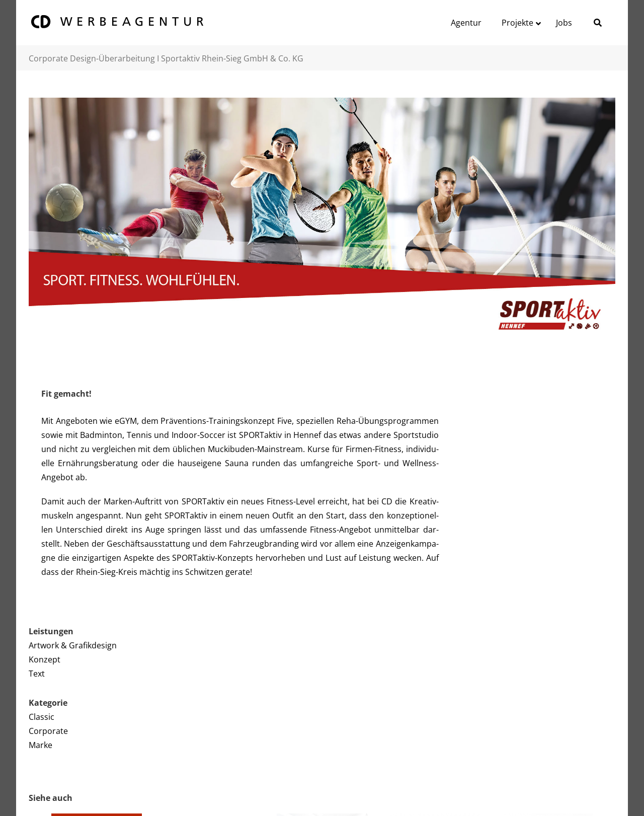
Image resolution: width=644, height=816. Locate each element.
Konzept (45, 659)
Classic (42, 717)
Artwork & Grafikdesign (73, 645)
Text (37, 674)
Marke (41, 745)
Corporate (48, 731)
